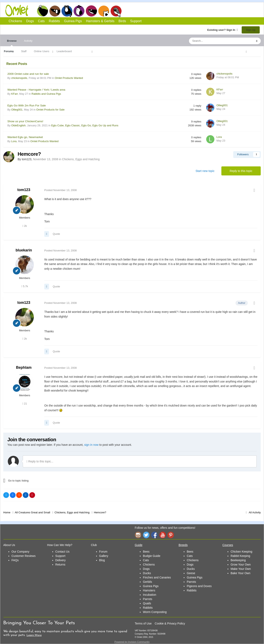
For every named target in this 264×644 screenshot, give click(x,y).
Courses (228, 545)
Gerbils (147, 582)
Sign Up (251, 30)
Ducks (147, 573)
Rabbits (79, 11)
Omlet (19, 11)
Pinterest (171, 535)
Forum (103, 552)
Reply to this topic (241, 171)
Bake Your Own (241, 573)
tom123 (24, 190)
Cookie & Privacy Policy (170, 623)
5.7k (25, 286)
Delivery (61, 560)
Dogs (55, 11)
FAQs (15, 560)
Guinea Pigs (92, 11)
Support (136, 21)
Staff (24, 51)
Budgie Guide (152, 556)
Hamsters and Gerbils (104, 11)
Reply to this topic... (40, 461)
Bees (146, 552)
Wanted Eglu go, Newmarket (25, 137)
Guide (138, 545)
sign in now (91, 445)
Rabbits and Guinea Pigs (46, 94)
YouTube (163, 535)
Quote (56, 234)
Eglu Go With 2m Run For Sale (27, 105)
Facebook (154, 535)
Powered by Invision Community (132, 642)
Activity (28, 41)
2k (25, 226)
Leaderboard (64, 51)
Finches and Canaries (157, 577)
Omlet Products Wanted (69, 78)
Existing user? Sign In (222, 30)
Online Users (42, 51)
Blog (102, 560)
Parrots (147, 599)
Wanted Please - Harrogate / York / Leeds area (36, 90)
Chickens (42, 11)
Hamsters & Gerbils (100, 21)
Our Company (20, 552)
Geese (191, 573)
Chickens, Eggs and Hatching (81, 159)
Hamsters (149, 590)
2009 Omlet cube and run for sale (28, 74)
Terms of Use (143, 623)
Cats (67, 11)
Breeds (183, 545)
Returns (60, 565)
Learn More (34, 635)
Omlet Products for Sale (50, 110)
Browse (12, 43)
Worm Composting (155, 612)
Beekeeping (238, 560)
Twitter (146, 535)
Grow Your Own (241, 565)
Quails (147, 603)
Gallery (104, 556)
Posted (60, 190)
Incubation (150, 595)
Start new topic (205, 171)
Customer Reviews (23, 556)
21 (25, 404)
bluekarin (24, 250)
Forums (9, 51)
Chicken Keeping (241, 552)
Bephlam (24, 368)
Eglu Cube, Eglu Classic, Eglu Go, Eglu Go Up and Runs (85, 125)
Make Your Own (241, 569)
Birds (116, 11)
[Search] (211, 41)
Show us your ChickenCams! (25, 121)
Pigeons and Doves (199, 586)
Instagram (138, 535)
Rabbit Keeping (240, 556)
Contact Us (62, 552)
